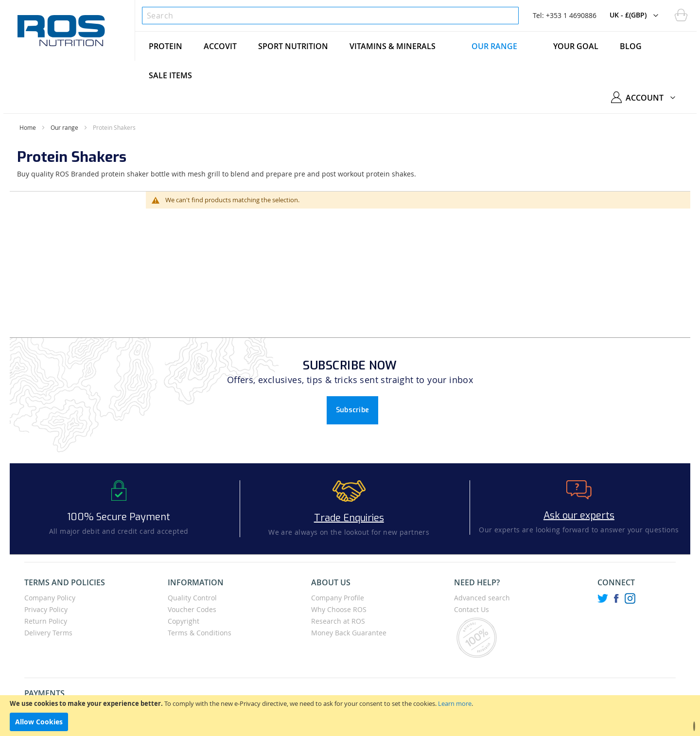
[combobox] (330, 16)
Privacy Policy (46, 609)
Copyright (184, 621)
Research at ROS (338, 621)
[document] (350, 716)
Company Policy (50, 598)
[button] (636, 16)
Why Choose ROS (339, 609)
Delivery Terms (48, 633)
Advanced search (482, 598)
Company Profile (338, 598)
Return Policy (46, 621)
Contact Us (472, 609)
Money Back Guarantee (349, 633)
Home (28, 127)
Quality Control (192, 598)
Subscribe (353, 410)
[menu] (416, 61)
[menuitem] (166, 46)
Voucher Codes (192, 609)
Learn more (455, 703)
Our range (64, 127)
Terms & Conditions (200, 633)
